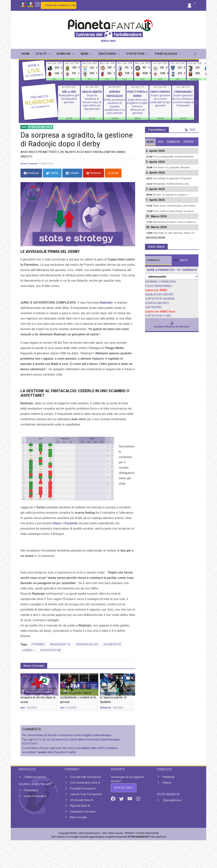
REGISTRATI (30, 744)
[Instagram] (37, 4)
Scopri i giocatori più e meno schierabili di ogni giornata (160, 100)
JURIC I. (29, 650)
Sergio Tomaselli (29, 164)
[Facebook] (114, 799)
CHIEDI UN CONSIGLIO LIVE (60, 5)
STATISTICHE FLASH (158, 316)
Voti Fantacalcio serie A (85, 783)
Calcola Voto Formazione (86, 794)
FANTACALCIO (88, 644)
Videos (167, 783)
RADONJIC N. (61, 644)
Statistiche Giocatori (83, 812)
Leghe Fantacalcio (35, 796)
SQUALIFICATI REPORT (159, 295)
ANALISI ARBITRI (92, 92)
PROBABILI (195, 79)
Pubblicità (168, 777)
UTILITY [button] (41, 54)
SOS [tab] (161, 142)
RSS (190, 130)
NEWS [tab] (150, 142)
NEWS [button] (85, 54)
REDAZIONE (152, 833)
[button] (191, 4)
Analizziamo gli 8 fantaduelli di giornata (69, 99)
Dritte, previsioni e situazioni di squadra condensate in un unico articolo (115, 106)
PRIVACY (129, 833)
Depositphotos (172, 800)
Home (26, 54)
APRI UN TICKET (124, 788)
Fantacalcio (31, 790)
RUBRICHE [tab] (173, 142)
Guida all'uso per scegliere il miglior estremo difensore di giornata (137, 106)
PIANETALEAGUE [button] (166, 54)
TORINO (39, 644)
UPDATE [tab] (189, 142)
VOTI (54, 79)
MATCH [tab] (153, 260)
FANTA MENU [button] (107, 54)
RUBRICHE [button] (64, 54)
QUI (36, 739)
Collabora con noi (35, 777)
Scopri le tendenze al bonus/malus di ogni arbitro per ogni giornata (92, 102)
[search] (196, 53)
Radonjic (106, 303)
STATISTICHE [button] (135, 54)
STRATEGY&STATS (157, 303)
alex (23, 708)
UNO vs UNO (69, 92)
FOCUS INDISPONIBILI (159, 286)
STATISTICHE (52, 650)
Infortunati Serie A (81, 800)
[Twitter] (122, 799)
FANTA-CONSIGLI (160, 92)
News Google (78, 817)
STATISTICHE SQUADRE (160, 299)
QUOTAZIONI (153, 307)
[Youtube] (130, 799)
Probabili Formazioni (83, 789)
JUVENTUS (113, 644)
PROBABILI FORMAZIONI (160, 282)
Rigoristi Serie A (80, 806)
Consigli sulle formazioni (85, 777)
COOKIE (140, 833)
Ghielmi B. (106, 708)
